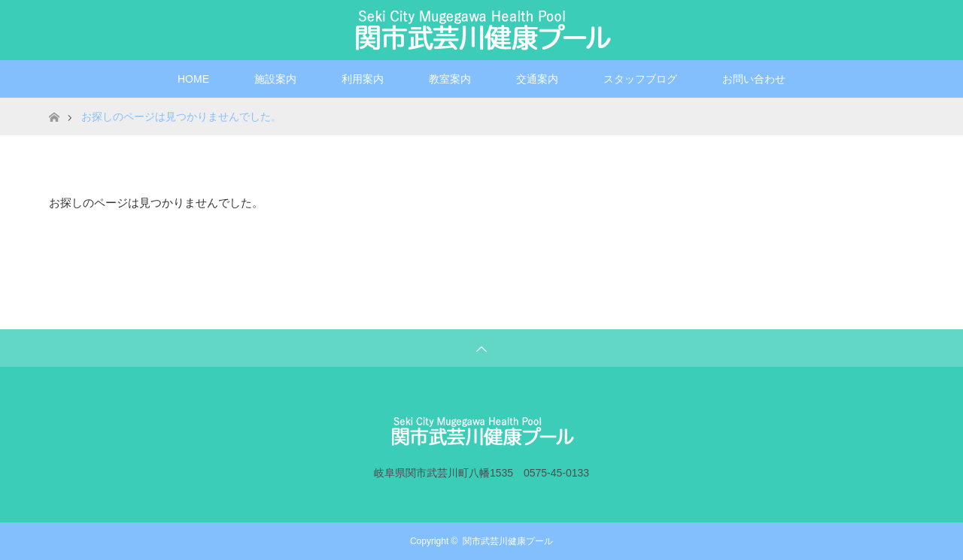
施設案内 (275, 79)
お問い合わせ (754, 79)
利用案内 (363, 79)
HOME (193, 79)
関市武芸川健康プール (508, 541)
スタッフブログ (640, 79)
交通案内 (537, 79)
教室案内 (450, 79)
